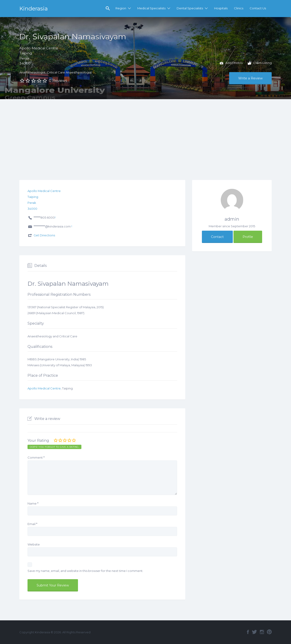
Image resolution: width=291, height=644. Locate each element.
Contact (217, 237)
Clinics (239, 8)
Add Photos (231, 63)
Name (33, 503)
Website (34, 544)
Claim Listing (260, 63)
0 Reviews (58, 81)
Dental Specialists (190, 8)
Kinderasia (34, 9)
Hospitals (221, 8)
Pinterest (269, 632)
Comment (36, 457)
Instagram (262, 632)
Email (32, 524)
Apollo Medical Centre (44, 388)
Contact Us (258, 8)
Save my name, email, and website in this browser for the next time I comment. (85, 571)
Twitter (254, 632)
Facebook (248, 632)
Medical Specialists (151, 8)
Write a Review (250, 78)
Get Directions (44, 235)
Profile (248, 237)
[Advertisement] (145, 133)
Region (121, 8)
